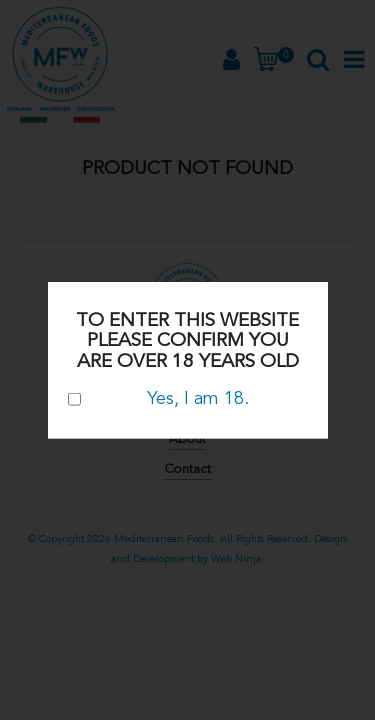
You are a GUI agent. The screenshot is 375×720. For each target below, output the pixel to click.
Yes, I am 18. (158, 398)
